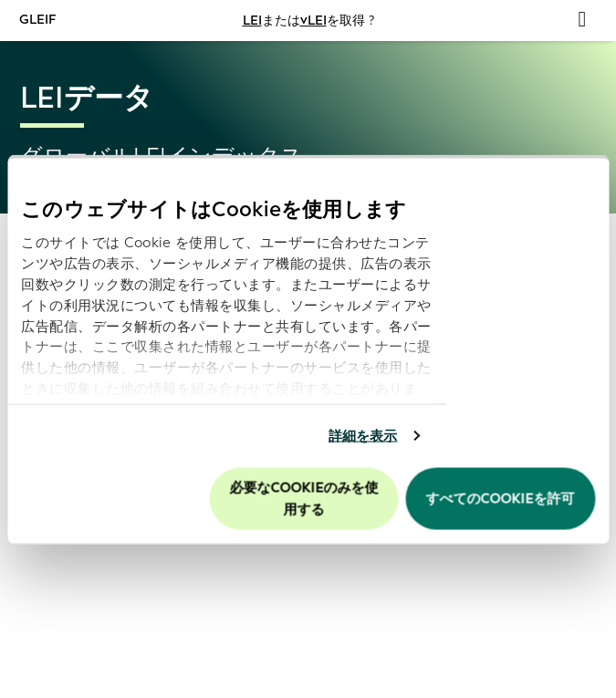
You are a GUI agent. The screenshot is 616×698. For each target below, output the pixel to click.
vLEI (313, 21)
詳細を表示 (363, 436)
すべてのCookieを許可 (501, 498)
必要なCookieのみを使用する (304, 498)
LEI (252, 21)
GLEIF (38, 20)
